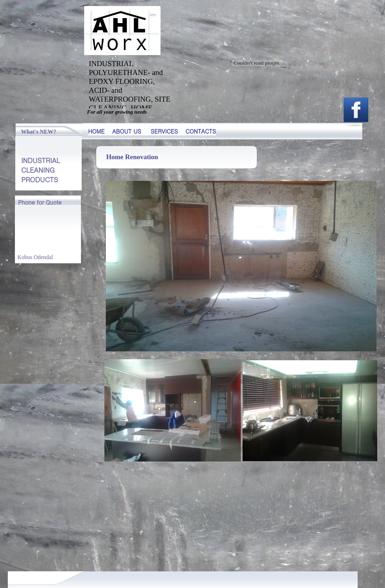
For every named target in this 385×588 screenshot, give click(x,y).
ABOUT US (127, 131)
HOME (96, 131)
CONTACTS (201, 131)
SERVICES (164, 131)
